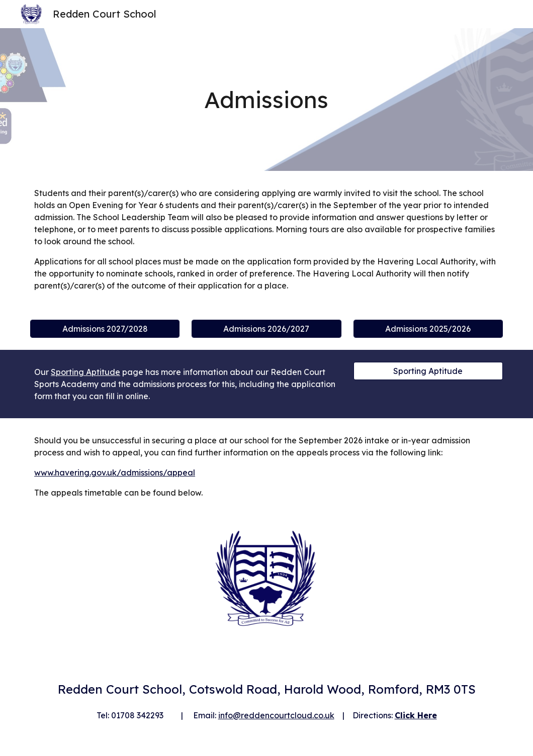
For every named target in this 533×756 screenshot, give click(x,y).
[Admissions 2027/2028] (105, 329)
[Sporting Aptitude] (428, 371)
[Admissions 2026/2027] (266, 329)
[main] (267, 100)
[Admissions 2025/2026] (428, 329)
